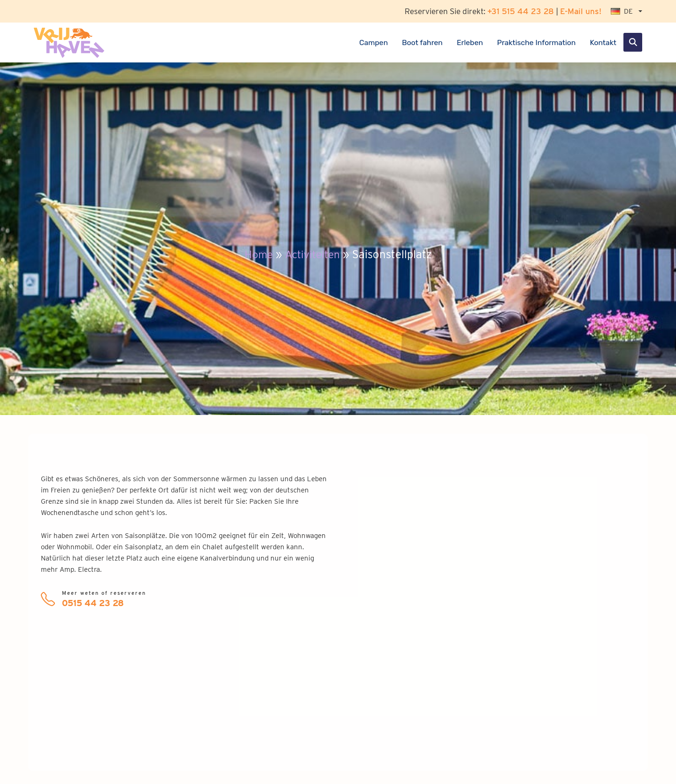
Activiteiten (313, 254)
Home (256, 254)
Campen (373, 42)
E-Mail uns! (581, 11)
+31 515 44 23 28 (521, 11)
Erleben (470, 42)
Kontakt (603, 42)
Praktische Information (537, 42)
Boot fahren (422, 42)
